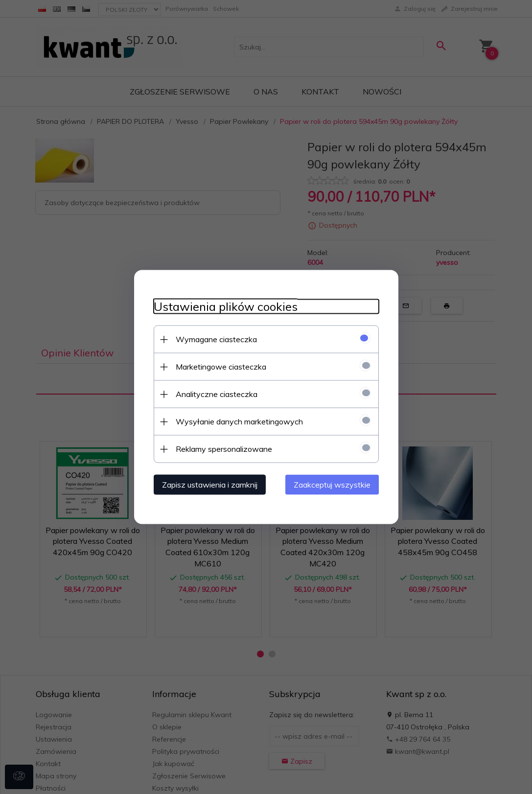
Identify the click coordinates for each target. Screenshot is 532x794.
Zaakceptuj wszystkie (332, 485)
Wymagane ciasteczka (216, 339)
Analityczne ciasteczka (217, 394)
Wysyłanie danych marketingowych (239, 421)
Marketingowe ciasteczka (221, 367)
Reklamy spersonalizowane (224, 449)
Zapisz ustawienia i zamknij (210, 485)
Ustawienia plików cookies (226, 307)
